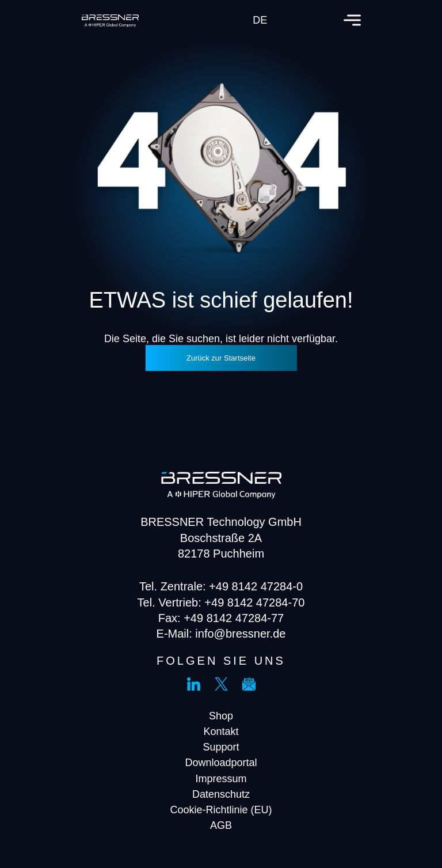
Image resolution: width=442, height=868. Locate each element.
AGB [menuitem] (221, 825)
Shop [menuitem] (221, 716)
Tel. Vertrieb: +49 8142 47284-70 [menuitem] (221, 602)
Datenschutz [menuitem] (221, 794)
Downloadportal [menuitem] (221, 763)
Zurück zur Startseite (221, 358)
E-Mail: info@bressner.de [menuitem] (221, 634)
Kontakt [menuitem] (221, 731)
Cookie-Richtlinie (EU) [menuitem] (221, 810)
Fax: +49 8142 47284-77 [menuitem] (221, 618)
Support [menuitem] (221, 747)
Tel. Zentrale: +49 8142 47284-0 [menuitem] (221, 586)
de (260, 20)
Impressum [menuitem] (221, 779)
